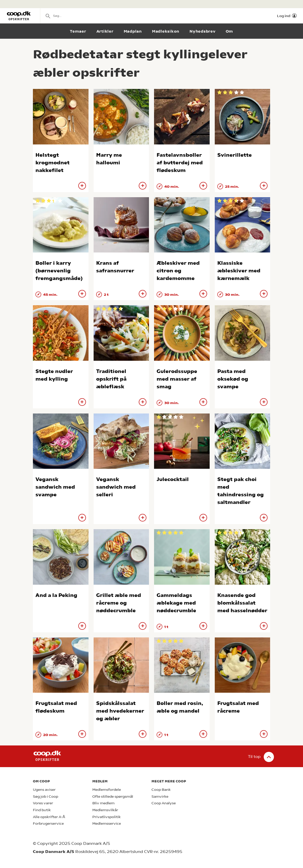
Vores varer (43, 803)
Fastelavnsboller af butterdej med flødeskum (180, 163)
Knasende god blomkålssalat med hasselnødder (242, 603)
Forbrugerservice (48, 824)
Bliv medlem (103, 803)
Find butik (42, 810)
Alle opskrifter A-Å (49, 817)
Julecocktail (173, 479)
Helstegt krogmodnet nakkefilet (53, 163)
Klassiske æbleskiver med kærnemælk (239, 271)
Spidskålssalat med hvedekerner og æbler (120, 711)
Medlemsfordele (107, 790)
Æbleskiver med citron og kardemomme (178, 271)
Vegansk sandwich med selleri (116, 487)
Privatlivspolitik (106, 817)
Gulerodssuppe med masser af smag (177, 379)
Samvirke (160, 797)
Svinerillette (235, 155)
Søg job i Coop (46, 797)
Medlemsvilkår (105, 810)
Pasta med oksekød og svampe (233, 379)
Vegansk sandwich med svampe (55, 487)
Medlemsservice (107, 824)
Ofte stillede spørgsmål (113, 797)
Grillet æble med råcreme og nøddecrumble (119, 603)
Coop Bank (161, 790)
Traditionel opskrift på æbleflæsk (111, 379)
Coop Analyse (164, 803)
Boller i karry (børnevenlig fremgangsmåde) (59, 271)
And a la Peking (56, 595)
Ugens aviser (44, 790)
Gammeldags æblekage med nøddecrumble (176, 603)
